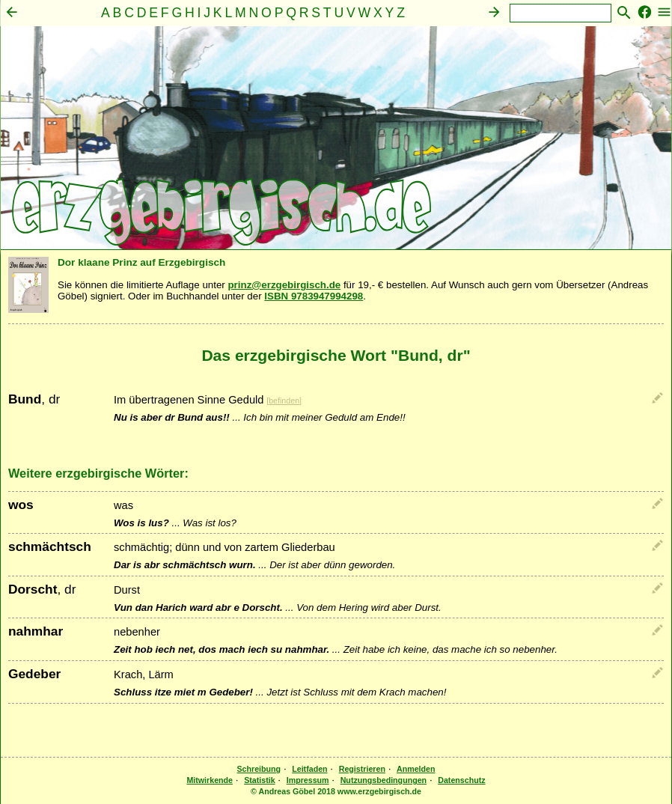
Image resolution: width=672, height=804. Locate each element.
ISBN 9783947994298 (314, 296)
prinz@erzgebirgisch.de (284, 285)
